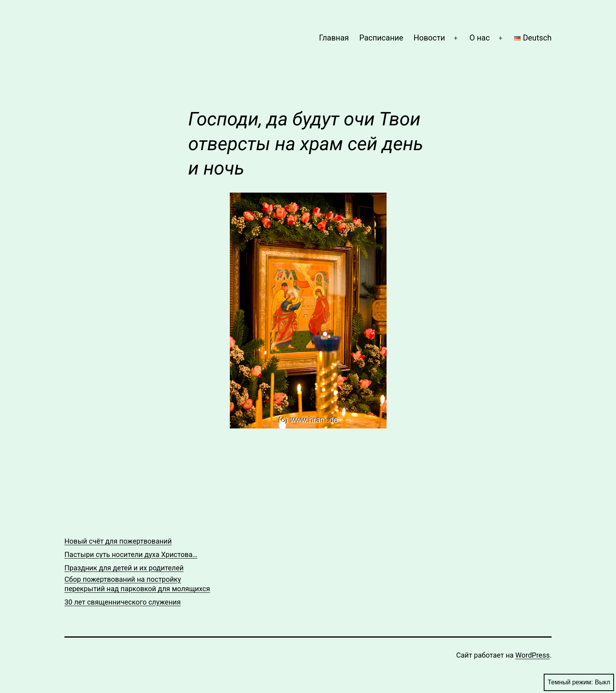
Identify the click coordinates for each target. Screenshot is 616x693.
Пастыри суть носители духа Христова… (131, 554)
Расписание (381, 38)
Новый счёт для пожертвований (118, 541)
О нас (480, 38)
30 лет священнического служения (123, 602)
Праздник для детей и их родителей (124, 568)
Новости (429, 38)
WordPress (533, 655)
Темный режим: (579, 682)
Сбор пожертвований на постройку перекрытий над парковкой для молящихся (137, 584)
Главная (334, 38)
